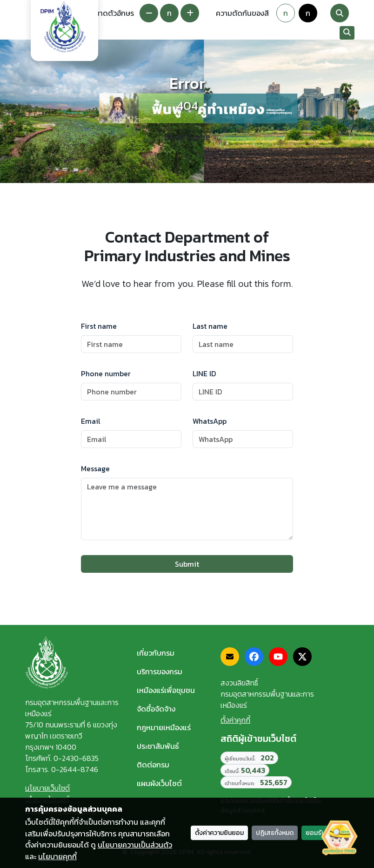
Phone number (106, 373)
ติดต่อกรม (153, 765)
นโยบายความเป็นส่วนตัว (135, 845)
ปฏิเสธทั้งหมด (275, 833)
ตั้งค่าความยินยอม (219, 833)
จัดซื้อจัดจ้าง (156, 709)
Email (91, 421)
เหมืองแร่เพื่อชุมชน (166, 690)
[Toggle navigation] (327, 33)
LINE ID (204, 373)
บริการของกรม (160, 671)
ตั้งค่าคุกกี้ (235, 720)
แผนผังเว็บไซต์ (159, 783)
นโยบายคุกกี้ (57, 856)
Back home (187, 137)
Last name (210, 326)
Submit (187, 564)
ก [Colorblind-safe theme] (308, 13)
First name (99, 326)
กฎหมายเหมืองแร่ (164, 727)
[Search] (340, 13)
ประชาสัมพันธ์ (158, 746)
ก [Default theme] (286, 13)
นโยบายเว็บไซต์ (47, 788)
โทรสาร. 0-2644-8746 (62, 769)
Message (95, 468)
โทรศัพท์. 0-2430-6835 (62, 758)
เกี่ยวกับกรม (156, 653)
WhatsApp (210, 421)
